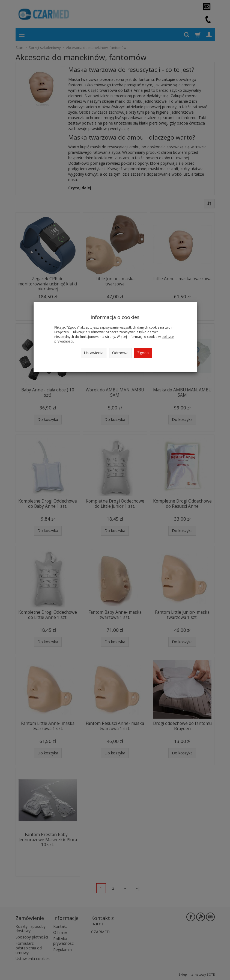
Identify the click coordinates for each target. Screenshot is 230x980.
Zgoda (143, 353)
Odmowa (120, 353)
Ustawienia (94, 353)
